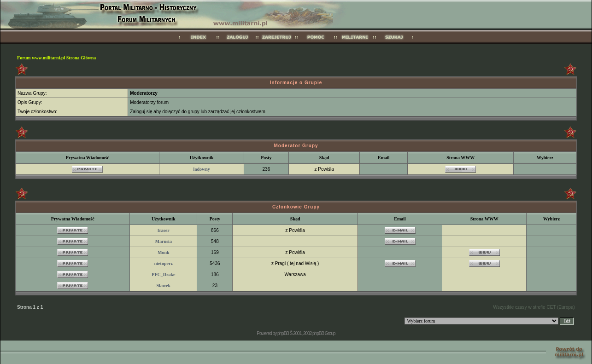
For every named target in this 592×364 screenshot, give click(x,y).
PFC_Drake (163, 274)
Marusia (164, 241)
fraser (164, 230)
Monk (164, 252)
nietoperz (164, 263)
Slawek (164, 286)
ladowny (202, 169)
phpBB (283, 333)
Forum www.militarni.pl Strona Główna (56, 58)
